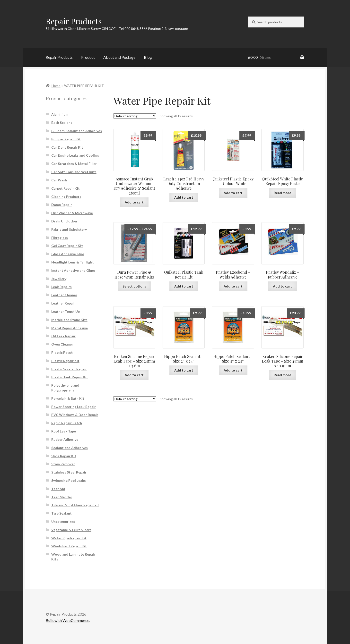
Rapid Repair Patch (67, 423)
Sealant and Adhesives (70, 448)
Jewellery (59, 279)
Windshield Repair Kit (69, 546)
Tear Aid (58, 489)
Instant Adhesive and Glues (73, 270)
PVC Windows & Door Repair (75, 415)
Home (56, 86)
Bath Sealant (62, 123)
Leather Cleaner (64, 295)
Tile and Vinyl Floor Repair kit (75, 505)
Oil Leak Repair (63, 336)
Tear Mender (62, 497)
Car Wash (59, 180)
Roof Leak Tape (64, 431)
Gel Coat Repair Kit (67, 246)
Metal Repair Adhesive (70, 328)
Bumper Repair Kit (66, 139)
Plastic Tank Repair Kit (70, 377)
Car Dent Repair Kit (67, 147)
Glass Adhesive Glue (68, 254)
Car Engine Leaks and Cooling (75, 155)
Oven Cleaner (62, 344)
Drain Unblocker (64, 221)
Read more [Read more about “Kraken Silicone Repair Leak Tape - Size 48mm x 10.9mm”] (282, 375)
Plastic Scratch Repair (69, 369)
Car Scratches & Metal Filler (74, 164)
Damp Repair (62, 205)
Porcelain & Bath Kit (68, 398)
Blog (148, 57)
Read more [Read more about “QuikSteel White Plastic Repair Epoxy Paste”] (282, 193)
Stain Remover (63, 464)
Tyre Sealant (61, 513)
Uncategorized (63, 521)
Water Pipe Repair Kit (69, 538)
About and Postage (119, 57)
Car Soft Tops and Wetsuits (74, 172)
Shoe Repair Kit (64, 456)
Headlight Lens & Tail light (73, 262)
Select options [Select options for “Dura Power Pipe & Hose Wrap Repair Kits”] (134, 286)
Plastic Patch (62, 352)
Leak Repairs (61, 287)
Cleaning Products (66, 197)
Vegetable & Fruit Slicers (71, 530)
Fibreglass (60, 238)
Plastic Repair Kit (65, 361)
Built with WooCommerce (67, 620)
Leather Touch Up (66, 311)
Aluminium (60, 114)
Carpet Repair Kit (66, 188)
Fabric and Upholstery (69, 229)
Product (88, 57)
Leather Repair (63, 303)
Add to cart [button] (134, 202)
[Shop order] (135, 116)
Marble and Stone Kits (69, 320)
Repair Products (74, 21)
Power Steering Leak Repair (74, 407)
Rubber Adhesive (65, 439)
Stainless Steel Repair (69, 472)
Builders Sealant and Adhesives (77, 131)
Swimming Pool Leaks (69, 480)
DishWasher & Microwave (72, 213)
